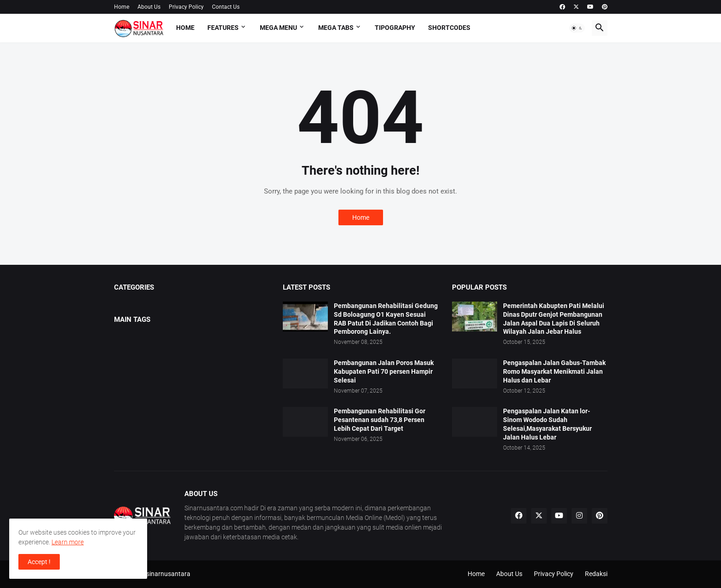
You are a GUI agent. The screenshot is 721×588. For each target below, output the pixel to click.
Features (223, 28)
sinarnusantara (168, 574)
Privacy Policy (186, 7)
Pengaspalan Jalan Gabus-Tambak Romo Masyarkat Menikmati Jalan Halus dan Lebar (554, 371)
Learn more (68, 542)
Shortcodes (449, 28)
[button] (577, 28)
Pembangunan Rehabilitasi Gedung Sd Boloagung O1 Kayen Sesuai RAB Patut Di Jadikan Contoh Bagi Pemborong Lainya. (386, 319)
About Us (149, 7)
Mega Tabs (336, 28)
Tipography (395, 28)
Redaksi (596, 574)
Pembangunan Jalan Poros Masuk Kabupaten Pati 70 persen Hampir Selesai (384, 371)
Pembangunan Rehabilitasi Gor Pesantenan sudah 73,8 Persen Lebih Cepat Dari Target (380, 420)
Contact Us (226, 7)
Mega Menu (278, 28)
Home (122, 7)
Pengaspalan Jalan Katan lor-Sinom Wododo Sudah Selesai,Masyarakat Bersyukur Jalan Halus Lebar (547, 424)
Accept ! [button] (39, 562)
